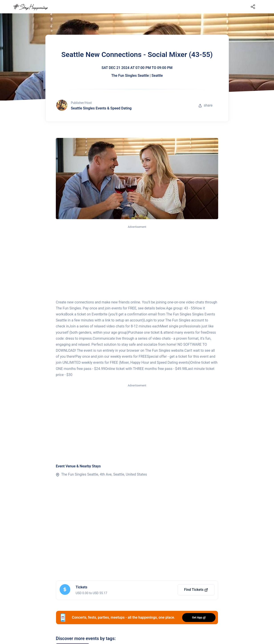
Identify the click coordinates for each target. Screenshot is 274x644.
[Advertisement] (137, 263)
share (205, 105)
